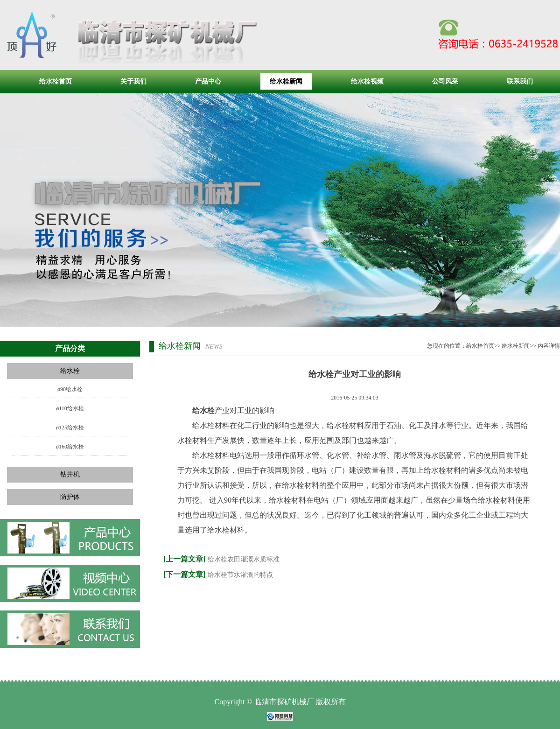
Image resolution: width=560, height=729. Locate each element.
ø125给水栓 (70, 428)
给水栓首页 (56, 81)
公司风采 (445, 81)
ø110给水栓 (70, 408)
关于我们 (133, 81)
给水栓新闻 (286, 81)
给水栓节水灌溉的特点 (240, 575)
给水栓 (70, 371)
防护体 (70, 497)
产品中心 (208, 81)
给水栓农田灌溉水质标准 (244, 559)
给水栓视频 (367, 81)
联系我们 (520, 81)
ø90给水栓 (70, 389)
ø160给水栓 (70, 447)
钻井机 (70, 474)
